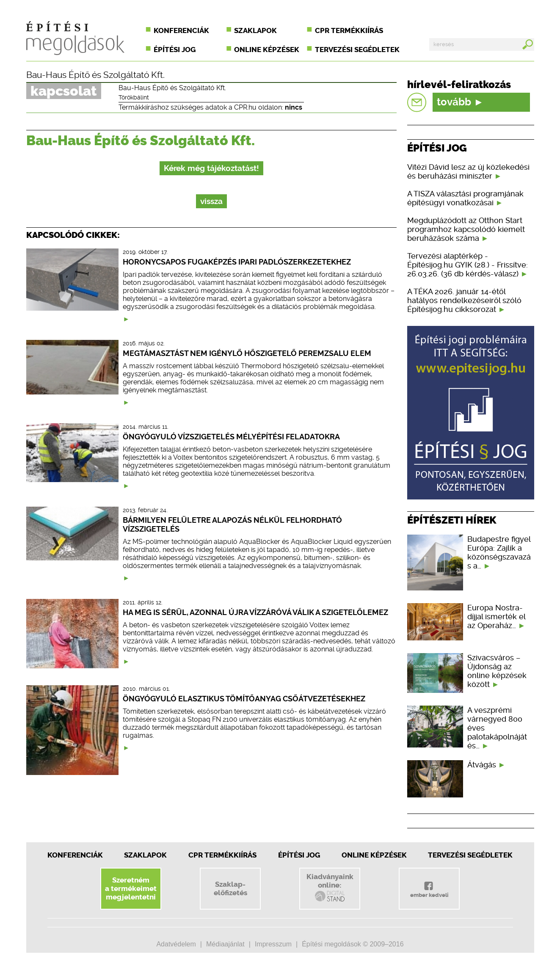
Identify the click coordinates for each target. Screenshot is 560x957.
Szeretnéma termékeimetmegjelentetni (131, 888)
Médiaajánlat (225, 944)
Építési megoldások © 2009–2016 (353, 944)
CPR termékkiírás (349, 30)
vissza (211, 201)
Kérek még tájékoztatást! (211, 168)
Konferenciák (181, 30)
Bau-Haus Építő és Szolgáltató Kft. (95, 75)
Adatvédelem (176, 944)
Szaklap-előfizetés (230, 888)
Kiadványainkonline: (330, 888)
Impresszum (273, 944)
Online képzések (267, 50)
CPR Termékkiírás (222, 855)
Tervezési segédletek (357, 50)
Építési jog (175, 50)
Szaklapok (255, 30)
